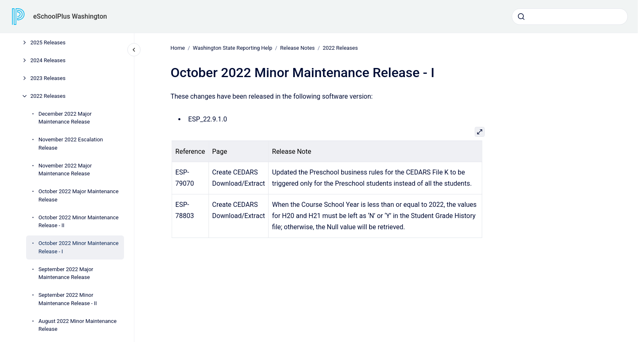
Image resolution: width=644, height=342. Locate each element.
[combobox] (570, 17)
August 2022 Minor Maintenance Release (78, 325)
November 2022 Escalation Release (71, 144)
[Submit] (521, 17)
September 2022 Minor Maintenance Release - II (68, 299)
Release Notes (297, 48)
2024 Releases (48, 60)
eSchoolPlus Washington (70, 16)
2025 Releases (48, 42)
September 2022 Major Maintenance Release (66, 273)
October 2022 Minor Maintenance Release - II (79, 222)
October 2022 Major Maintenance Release (79, 195)
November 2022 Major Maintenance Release (65, 170)
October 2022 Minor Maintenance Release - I (79, 247)
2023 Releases (48, 78)
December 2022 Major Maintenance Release (65, 118)
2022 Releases (48, 96)
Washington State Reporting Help (232, 48)
